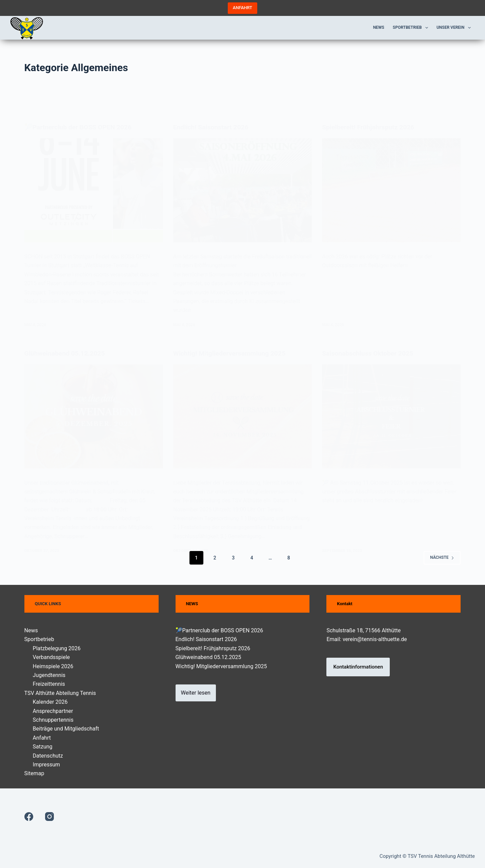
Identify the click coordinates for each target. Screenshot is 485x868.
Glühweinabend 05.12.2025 (208, 657)
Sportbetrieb (412, 28)
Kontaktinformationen (358, 667)
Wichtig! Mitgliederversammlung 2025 (221, 666)
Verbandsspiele (52, 657)
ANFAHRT (242, 8)
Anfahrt (42, 738)
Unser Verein (455, 28)
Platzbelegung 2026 (57, 648)
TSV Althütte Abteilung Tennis (60, 693)
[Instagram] (49, 817)
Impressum (47, 765)
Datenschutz (48, 755)
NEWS (192, 604)
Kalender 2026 (50, 702)
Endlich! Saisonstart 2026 (206, 639)
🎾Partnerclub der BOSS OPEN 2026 (219, 630)
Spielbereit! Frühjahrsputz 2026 (213, 648)
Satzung (43, 747)
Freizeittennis (49, 684)
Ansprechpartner (53, 711)
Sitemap (34, 773)
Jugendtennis (49, 675)
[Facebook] (29, 817)
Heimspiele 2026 (53, 666)
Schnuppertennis (53, 720)
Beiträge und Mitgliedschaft (66, 729)
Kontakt (345, 604)
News (379, 27)
